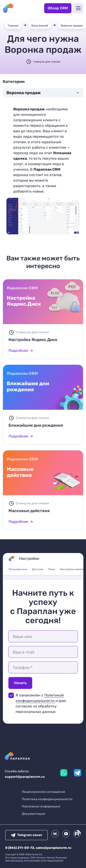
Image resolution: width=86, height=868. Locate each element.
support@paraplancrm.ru (25, 777)
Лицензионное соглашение (43, 792)
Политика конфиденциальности (47, 799)
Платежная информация (41, 806)
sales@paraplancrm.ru (54, 848)
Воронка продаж (72, 26)
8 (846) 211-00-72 (20, 848)
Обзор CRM (58, 8)
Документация (33, 814)
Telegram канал (26, 835)
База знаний (40, 26)
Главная (13, 26)
